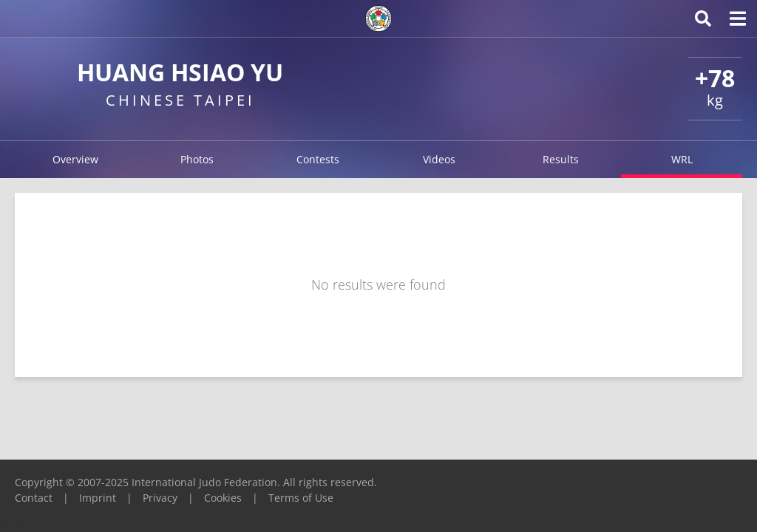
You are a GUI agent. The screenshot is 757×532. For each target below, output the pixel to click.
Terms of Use (301, 498)
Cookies (223, 498)
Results (561, 159)
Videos (439, 159)
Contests (318, 159)
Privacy (160, 498)
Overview (75, 159)
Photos (197, 159)
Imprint (98, 498)
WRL (682, 159)
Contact (34, 498)
